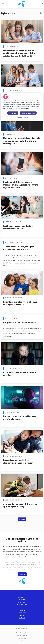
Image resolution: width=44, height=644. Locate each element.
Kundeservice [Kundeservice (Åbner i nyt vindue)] (22, 613)
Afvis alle (13, 113)
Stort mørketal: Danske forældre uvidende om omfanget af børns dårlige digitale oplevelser (21, 185)
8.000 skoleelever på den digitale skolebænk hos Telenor (18, 227)
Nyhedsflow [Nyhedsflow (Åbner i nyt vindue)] (22, 638)
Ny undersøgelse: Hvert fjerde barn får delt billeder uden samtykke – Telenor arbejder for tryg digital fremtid (20, 53)
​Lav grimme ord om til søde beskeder (20, 322)
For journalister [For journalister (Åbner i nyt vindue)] (22, 636)
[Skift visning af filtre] (41, 13)
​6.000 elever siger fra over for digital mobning (20, 374)
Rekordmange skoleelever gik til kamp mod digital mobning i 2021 (20, 303)
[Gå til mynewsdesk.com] (22, 628)
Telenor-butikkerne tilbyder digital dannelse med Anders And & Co (19, 248)
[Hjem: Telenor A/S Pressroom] (22, 4)
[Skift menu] (3, 4)
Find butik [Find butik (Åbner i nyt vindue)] (22, 618)
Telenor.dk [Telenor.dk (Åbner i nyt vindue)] (22, 610)
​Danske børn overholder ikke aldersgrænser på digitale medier (18, 461)
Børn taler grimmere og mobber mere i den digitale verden (20, 418)
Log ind (22, 641)
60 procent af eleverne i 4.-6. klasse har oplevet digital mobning (20, 505)
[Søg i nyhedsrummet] (42, 4)
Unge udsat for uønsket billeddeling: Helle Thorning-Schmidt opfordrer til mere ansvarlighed (22, 141)
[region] (22, 107)
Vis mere (22, 519)
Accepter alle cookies (28, 113)
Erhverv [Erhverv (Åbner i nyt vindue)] (22, 615)
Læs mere (22, 574)
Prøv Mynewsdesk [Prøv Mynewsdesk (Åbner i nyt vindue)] (22, 633)
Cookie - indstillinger (22, 117)
